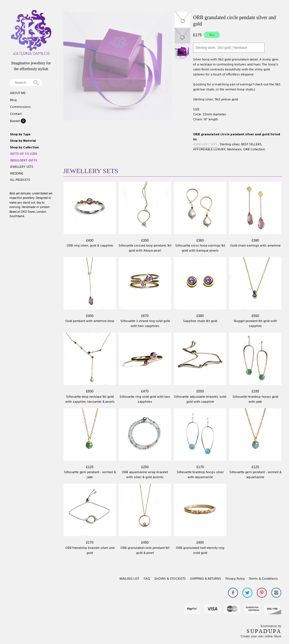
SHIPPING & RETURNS (206, 579)
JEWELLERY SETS (22, 167)
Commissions (20, 107)
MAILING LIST (129, 579)
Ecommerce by (271, 626)
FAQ (147, 579)
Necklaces (234, 149)
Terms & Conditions (263, 579)
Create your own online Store (261, 636)
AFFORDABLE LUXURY (209, 149)
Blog (13, 100)
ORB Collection (254, 149)
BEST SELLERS (251, 144)
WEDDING (17, 174)
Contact (16, 114)
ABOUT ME (18, 93)
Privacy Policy (235, 579)
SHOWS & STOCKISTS (170, 579)
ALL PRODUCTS (20, 180)
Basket (15, 121)
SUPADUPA (264, 631)
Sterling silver (230, 144)
